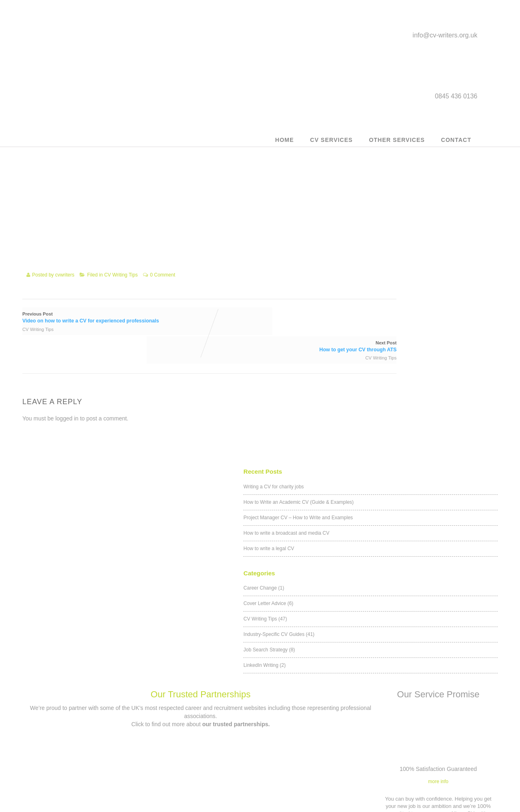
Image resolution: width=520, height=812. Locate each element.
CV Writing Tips (121, 286)
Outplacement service (81, 738)
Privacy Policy (318, 738)
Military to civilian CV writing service (82, 766)
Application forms (318, 766)
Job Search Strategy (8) (381, 253)
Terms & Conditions (318, 724)
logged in (67, 396)
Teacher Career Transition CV (82, 795)
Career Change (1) (375, 191)
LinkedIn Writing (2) (376, 268)
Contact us (200, 733)
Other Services (397, 144)
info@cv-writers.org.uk (445, 38)
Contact (456, 144)
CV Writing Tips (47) (377, 222)
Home (284, 144)
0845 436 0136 (206, 755)
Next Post (265, 327)
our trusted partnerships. (236, 462)
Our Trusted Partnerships (201, 433)
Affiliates (318, 752)
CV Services (331, 144)
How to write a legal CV (380, 152)
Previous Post (103, 327)
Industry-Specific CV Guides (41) (391, 237)
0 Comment (162, 286)
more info (438, 520)
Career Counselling (81, 780)
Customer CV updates (82, 724)
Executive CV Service (82, 752)
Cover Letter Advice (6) (380, 206)
